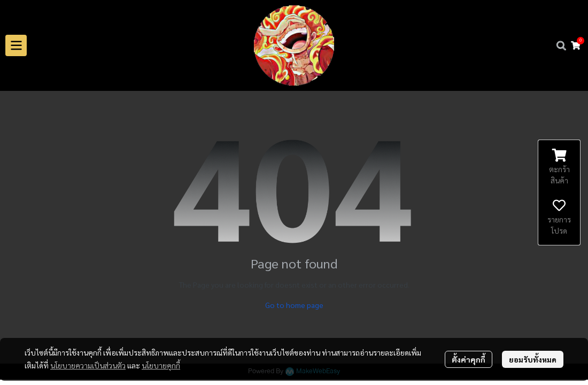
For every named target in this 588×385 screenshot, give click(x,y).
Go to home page (294, 305)
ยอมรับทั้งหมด (533, 359)
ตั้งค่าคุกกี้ (469, 359)
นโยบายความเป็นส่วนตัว (88, 365)
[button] (561, 45)
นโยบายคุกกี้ (161, 365)
